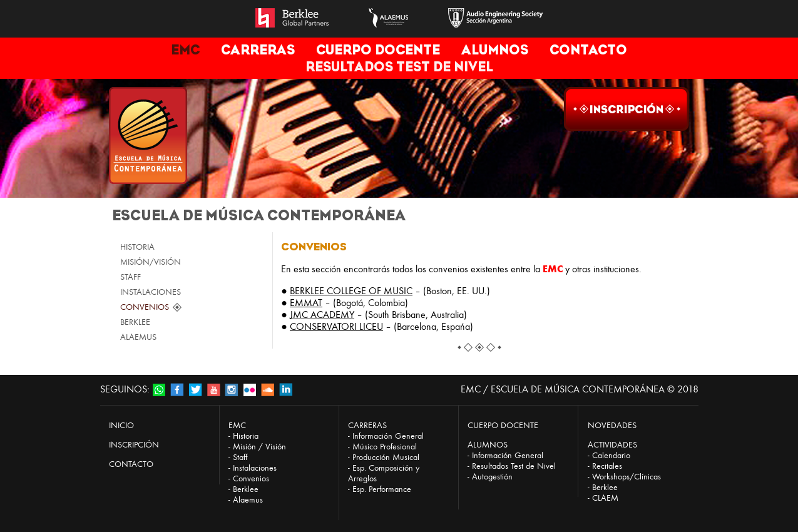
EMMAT (306, 303)
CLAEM (605, 498)
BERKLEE (135, 322)
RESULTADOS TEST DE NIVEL (399, 67)
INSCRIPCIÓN (134, 445)
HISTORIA (137, 247)
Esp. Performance (382, 489)
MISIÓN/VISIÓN (151, 262)
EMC (185, 50)
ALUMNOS (495, 50)
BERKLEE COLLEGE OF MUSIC (351, 291)
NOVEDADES (612, 425)
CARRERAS (258, 50)
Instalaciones (255, 468)
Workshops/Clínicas (627, 477)
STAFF (130, 277)
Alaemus (248, 500)
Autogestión (492, 477)
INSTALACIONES (151, 292)
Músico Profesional (385, 447)
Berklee (246, 489)
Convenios (251, 478)
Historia (246, 436)
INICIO (121, 425)
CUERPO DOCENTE (378, 50)
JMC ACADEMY (322, 315)
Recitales (607, 466)
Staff (240, 457)
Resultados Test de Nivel (514, 466)
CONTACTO (588, 50)
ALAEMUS (138, 337)
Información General (388, 436)
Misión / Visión (259, 447)
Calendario (611, 455)
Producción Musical (386, 457)
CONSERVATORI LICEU (336, 326)
